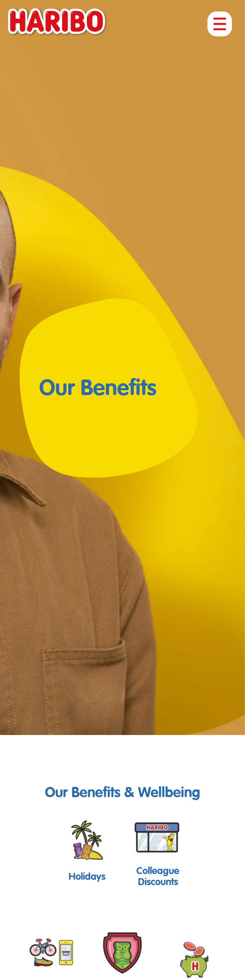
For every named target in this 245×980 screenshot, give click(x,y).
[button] (87, 849)
